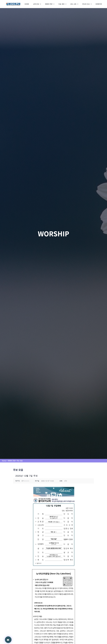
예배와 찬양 (50, 4)
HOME (27, 4)
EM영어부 (99, 4)
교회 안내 (37, 4)
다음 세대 (62, 4)
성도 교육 (74, 4)
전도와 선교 (87, 4)
